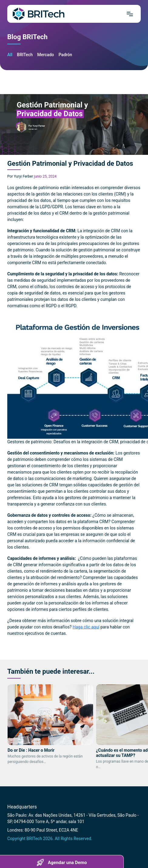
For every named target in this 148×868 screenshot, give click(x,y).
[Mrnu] (130, 14)
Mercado (46, 55)
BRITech (25, 55)
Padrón (65, 55)
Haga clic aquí (86, 627)
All (10, 55)
